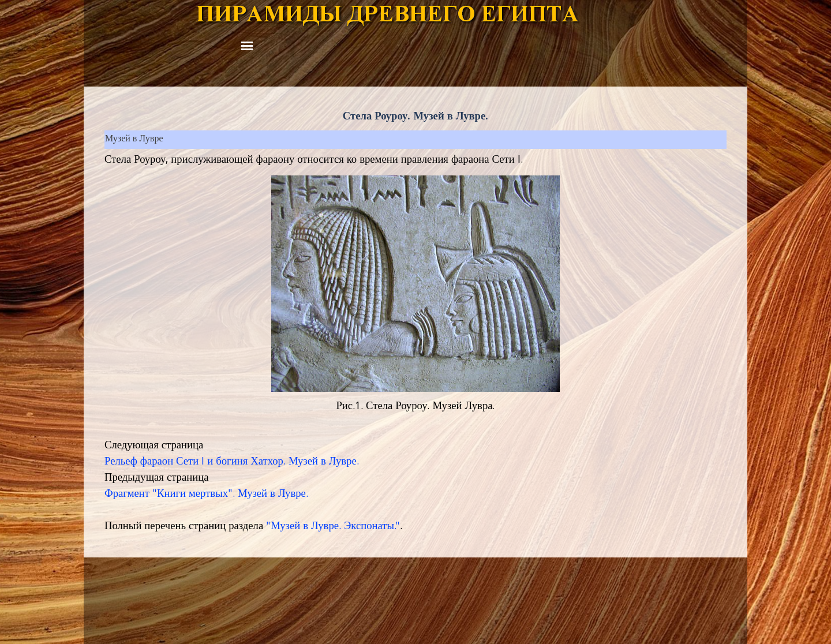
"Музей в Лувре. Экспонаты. (331, 527)
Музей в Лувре (134, 140)
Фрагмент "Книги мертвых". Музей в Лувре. (206, 495)
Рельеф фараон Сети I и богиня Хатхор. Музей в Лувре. (232, 462)
